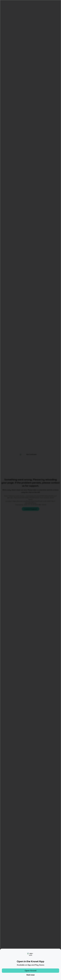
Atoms (27, 9)
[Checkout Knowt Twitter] (36, 954)
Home (3, 9)
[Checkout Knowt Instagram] (25, 954)
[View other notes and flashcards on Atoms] (18, 132)
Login (44, 3)
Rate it (21, 21)
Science (10, 9)
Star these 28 (52, 205)
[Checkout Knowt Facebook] (31, 954)
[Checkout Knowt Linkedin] (42, 954)
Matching (48, 141)
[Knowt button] (55, 25)
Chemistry (19, 9)
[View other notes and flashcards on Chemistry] (8, 132)
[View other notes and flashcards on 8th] (38, 132)
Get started (54, 3)
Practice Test (33, 141)
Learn (19, 141)
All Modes (7, 141)
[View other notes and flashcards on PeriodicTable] (28, 132)
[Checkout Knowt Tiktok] (19, 954)
